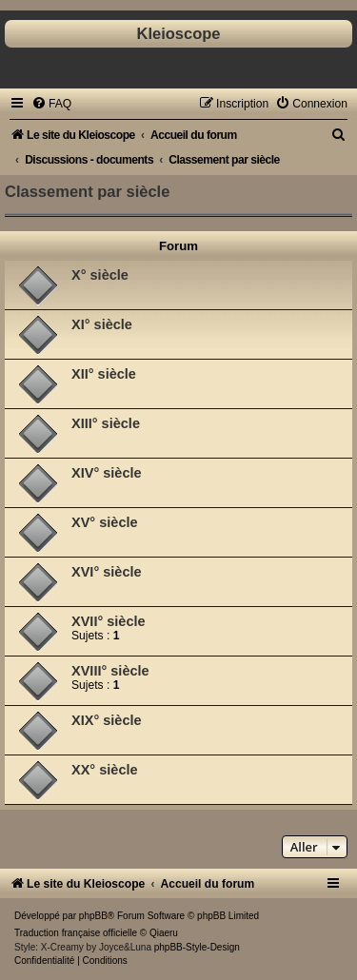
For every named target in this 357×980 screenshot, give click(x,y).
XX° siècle (105, 770)
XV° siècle (105, 522)
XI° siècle (102, 324)
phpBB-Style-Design (197, 947)
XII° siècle (104, 374)
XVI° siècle (107, 572)
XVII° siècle (109, 621)
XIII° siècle (106, 423)
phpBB (93, 916)
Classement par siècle (87, 191)
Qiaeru (164, 933)
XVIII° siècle (110, 671)
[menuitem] (51, 104)
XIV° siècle (107, 473)
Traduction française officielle (76, 933)
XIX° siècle (107, 720)
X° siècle (100, 275)
